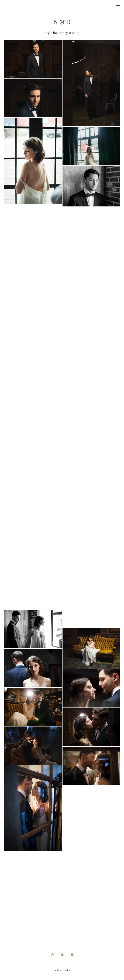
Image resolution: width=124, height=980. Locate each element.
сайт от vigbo (62, 970)
